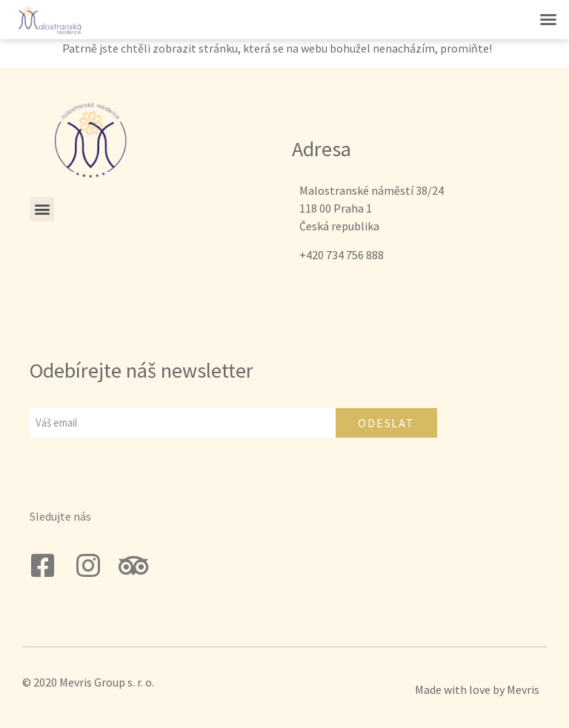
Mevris (523, 689)
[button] (548, 19)
